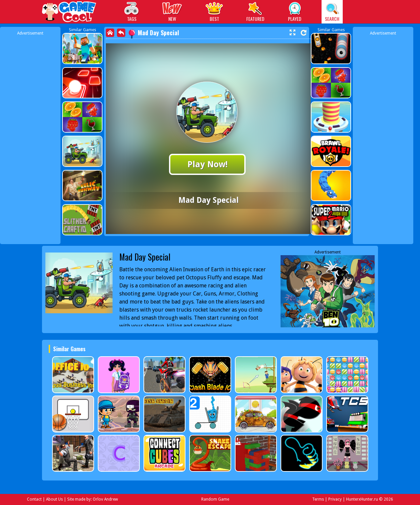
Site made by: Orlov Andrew (93, 499)
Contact (34, 499)
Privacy (335, 499)
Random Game (215, 499)
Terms (318, 499)
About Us (54, 499)
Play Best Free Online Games (69, 13)
